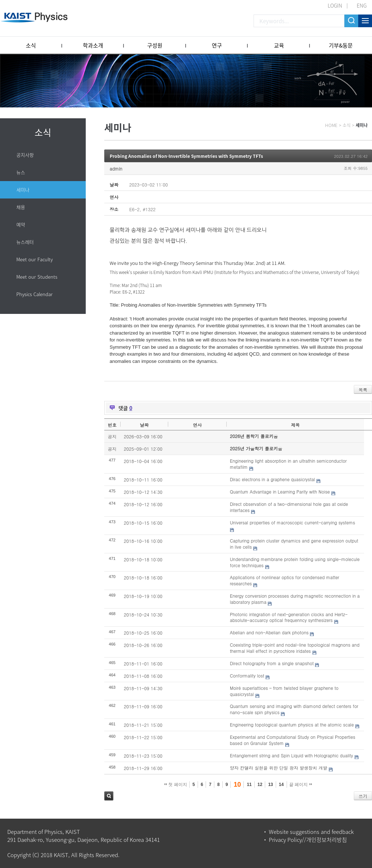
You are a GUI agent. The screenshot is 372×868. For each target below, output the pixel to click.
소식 (31, 45)
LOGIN (335, 5)
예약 (21, 224)
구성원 (155, 45)
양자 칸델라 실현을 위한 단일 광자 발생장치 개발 (279, 768)
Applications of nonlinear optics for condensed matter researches (285, 580)
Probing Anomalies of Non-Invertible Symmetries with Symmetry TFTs (186, 156)
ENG (362, 5)
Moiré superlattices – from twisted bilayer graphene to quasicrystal (284, 691)
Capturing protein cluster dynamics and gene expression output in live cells (294, 544)
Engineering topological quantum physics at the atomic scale (292, 724)
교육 (279, 45)
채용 (21, 207)
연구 (217, 45)
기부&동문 (341, 45)
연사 (197, 425)
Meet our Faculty (35, 259)
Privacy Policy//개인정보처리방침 (308, 840)
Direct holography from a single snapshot (272, 663)
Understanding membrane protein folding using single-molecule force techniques (295, 562)
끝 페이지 (301, 785)
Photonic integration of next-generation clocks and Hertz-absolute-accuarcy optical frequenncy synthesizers (289, 617)
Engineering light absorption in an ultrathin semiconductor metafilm (288, 464)
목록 (363, 390)
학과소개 (93, 45)
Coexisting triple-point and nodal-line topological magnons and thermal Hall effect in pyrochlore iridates (295, 648)
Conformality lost (247, 675)
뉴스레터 (25, 242)
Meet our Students (37, 277)
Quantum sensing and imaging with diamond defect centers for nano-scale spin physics (294, 709)
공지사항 (25, 155)
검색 (109, 796)
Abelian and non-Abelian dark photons (269, 632)
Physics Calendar (35, 294)
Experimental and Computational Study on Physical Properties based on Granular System (293, 740)
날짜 (144, 425)
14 (281, 785)
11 (249, 785)
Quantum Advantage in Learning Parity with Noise (280, 492)
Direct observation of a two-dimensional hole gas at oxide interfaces (289, 507)
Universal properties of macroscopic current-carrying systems (293, 522)
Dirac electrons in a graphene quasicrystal (272, 479)
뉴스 (21, 172)
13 (270, 785)
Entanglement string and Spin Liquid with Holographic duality (292, 755)
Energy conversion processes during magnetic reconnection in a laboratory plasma (295, 599)
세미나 (23, 190)
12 (260, 785)
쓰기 (363, 796)
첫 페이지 (176, 785)
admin (116, 169)
